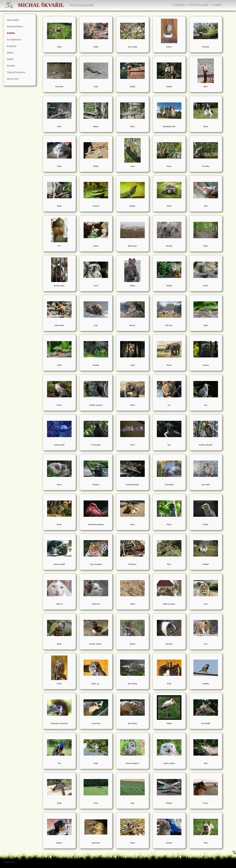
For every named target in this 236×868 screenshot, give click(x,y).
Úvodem (179, 5)
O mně (217, 5)
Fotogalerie (198, 5)
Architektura (14, 40)
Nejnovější (13, 20)
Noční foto (13, 79)
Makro (10, 53)
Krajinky (12, 46)
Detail (10, 59)
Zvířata (11, 33)
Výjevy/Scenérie (16, 72)
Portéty (11, 66)
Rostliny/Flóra (15, 27)
